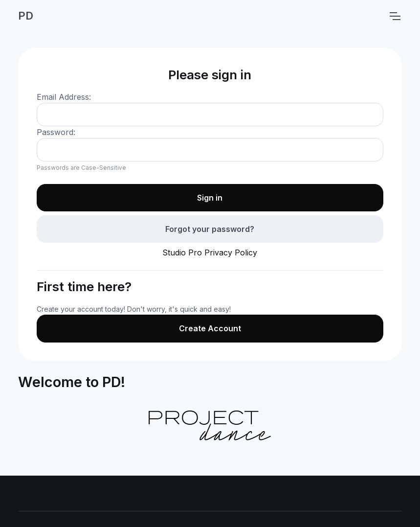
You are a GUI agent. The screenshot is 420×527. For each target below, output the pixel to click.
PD (26, 16)
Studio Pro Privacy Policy (210, 252)
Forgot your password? (210, 229)
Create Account (210, 328)
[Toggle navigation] (395, 16)
